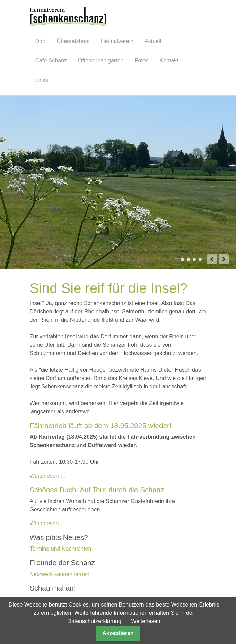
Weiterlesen (146, 621)
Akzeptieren (118, 633)
